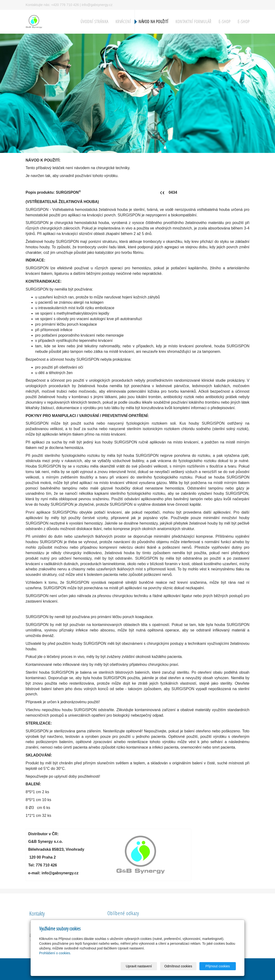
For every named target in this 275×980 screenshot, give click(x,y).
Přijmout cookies (218, 966)
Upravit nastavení (139, 966)
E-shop (225, 22)
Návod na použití (153, 22)
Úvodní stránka (94, 22)
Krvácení (123, 22)
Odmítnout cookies (178, 966)
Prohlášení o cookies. (55, 953)
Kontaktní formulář (193, 22)
